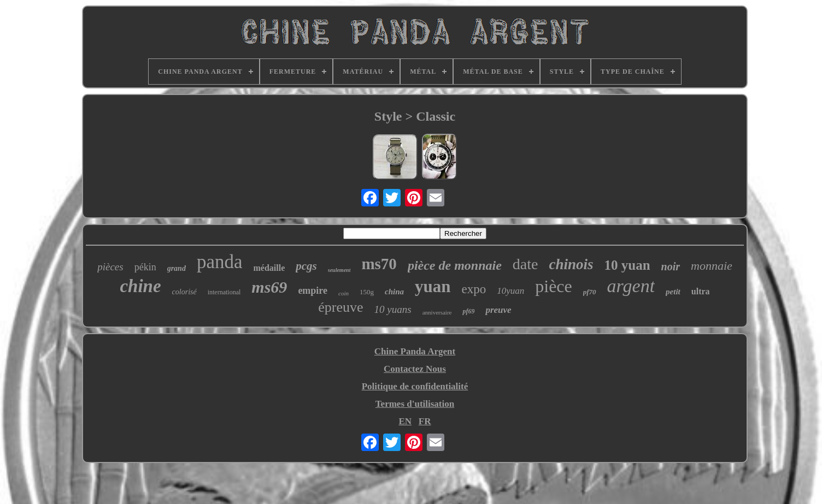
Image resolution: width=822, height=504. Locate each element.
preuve (498, 310)
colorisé (184, 292)
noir (671, 266)
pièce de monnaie (455, 265)
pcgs (306, 266)
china (394, 292)
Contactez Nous (415, 369)
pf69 (468, 311)
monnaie (712, 266)
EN (405, 421)
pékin (145, 267)
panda (220, 262)
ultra (701, 291)
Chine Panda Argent (415, 351)
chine (140, 286)
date (526, 264)
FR (425, 421)
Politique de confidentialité (415, 386)
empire (313, 290)
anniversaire (437, 312)
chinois (571, 264)
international (224, 292)
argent (631, 286)
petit (673, 292)
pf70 (590, 292)
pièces (110, 267)
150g (367, 292)
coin (344, 293)
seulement (339, 270)
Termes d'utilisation (415, 404)
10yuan (510, 291)
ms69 (269, 287)
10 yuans (393, 309)
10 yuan (627, 265)
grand (177, 268)
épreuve (340, 307)
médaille (269, 268)
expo (474, 289)
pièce (554, 286)
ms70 (379, 264)
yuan (433, 286)
